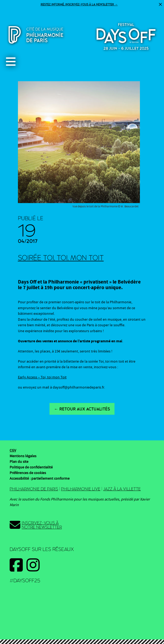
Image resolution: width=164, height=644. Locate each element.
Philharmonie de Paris (34, 489)
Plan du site (19, 462)
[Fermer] (160, 4)
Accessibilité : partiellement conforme (40, 479)
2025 (126, 36)
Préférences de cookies (28, 473)
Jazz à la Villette (122, 489)
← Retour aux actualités (82, 409)
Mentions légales (23, 456)
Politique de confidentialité (31, 467)
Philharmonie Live (81, 489)
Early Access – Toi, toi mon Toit (42, 377)
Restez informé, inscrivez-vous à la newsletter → (79, 4)
